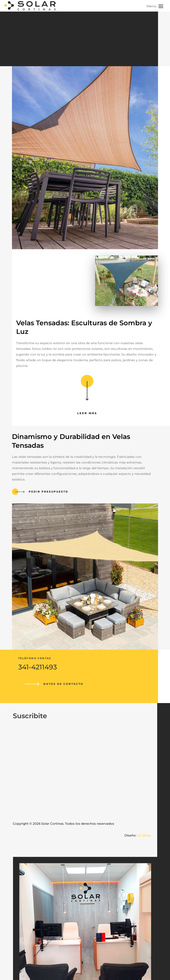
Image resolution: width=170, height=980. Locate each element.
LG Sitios (144, 835)
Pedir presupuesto (48, 492)
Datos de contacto (63, 684)
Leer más (87, 413)
